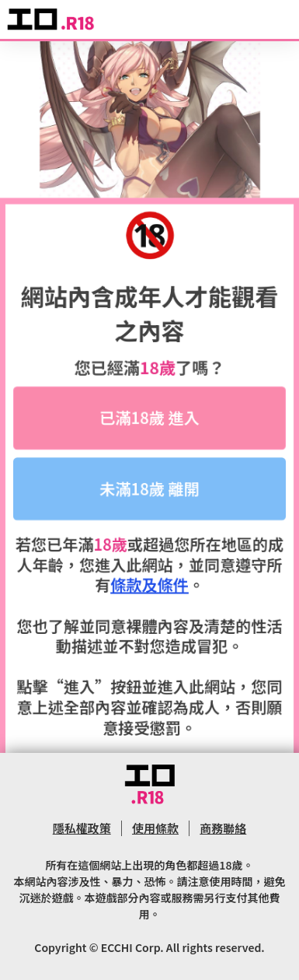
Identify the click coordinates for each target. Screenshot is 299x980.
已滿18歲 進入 (149, 420)
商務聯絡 (223, 828)
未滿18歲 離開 (149, 491)
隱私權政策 (82, 828)
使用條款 (155, 828)
